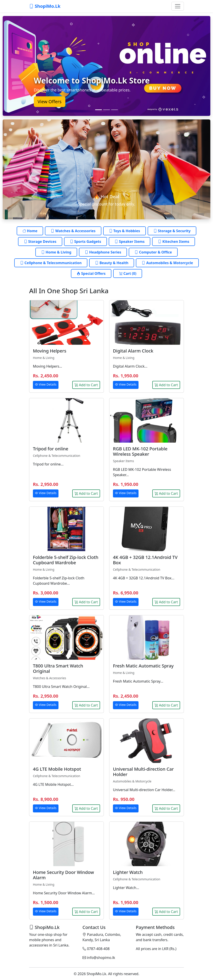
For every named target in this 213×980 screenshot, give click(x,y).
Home (30, 231)
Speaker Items (130, 242)
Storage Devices (40, 242)
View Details (46, 384)
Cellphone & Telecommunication (51, 263)
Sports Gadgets (85, 242)
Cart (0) (128, 273)
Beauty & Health (112, 263)
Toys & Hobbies (125, 231)
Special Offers (91, 273)
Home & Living (56, 252)
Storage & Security (172, 231)
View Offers (49, 102)
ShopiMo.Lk (45, 6)
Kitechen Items (174, 242)
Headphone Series (103, 252)
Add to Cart (86, 385)
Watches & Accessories (73, 231)
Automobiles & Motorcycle (167, 263)
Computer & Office (153, 252)
